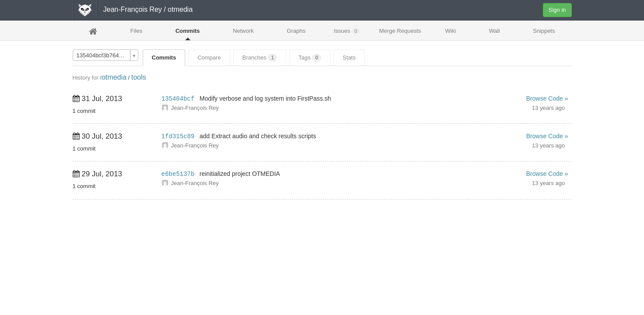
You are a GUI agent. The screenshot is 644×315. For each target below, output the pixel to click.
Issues (347, 31)
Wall (494, 31)
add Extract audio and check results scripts (258, 136)
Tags (310, 58)
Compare (209, 58)
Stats (349, 58)
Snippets (544, 31)
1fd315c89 (178, 136)
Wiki (451, 31)
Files (136, 31)
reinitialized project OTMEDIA (240, 174)
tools (139, 77)
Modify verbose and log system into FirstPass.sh (265, 98)
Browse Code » (547, 98)
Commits (188, 31)
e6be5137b (178, 174)
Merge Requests (400, 33)
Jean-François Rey (133, 9)
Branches (260, 58)
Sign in (557, 10)
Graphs (296, 31)
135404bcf (178, 99)
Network (243, 31)
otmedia (114, 77)
